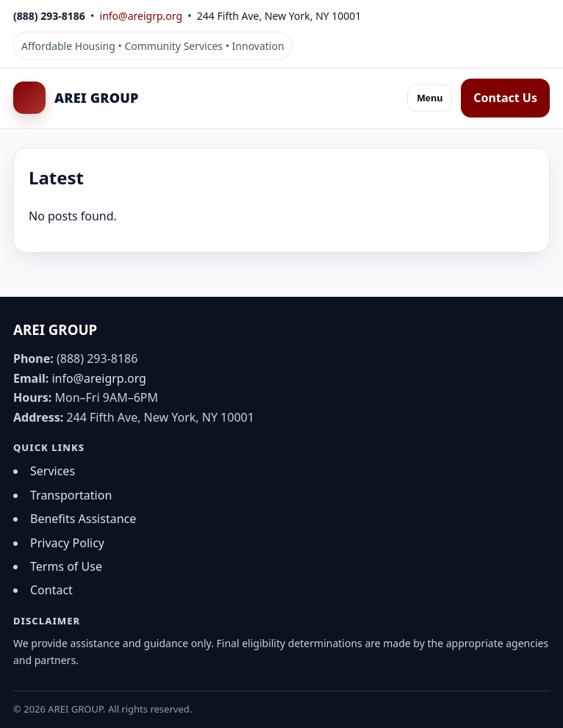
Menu (430, 98)
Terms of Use (66, 566)
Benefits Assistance (83, 519)
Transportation (71, 495)
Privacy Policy (67, 543)
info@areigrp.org (141, 16)
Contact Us (505, 98)
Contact (51, 590)
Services (53, 471)
